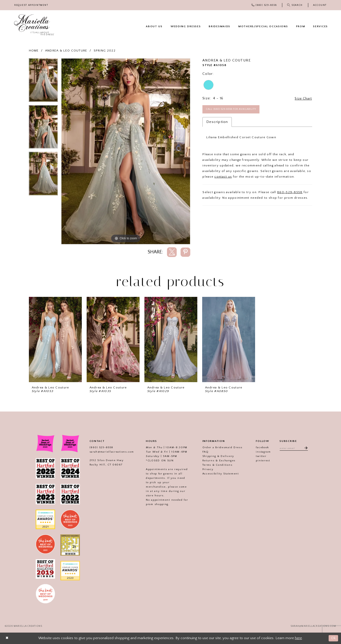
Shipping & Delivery (217, 456)
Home (34, 51)
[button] (320, 5)
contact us (223, 178)
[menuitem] (31, 5)
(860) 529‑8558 (100, 447)
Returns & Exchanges (217, 461)
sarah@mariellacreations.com (110, 452)
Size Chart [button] (302, 99)
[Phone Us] (264, 5)
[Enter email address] (294, 448)
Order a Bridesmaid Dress (221, 447)
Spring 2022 (105, 51)
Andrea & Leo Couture (66, 51)
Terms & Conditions (216, 465)
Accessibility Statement (219, 474)
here (298, 638)
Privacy (207, 469)
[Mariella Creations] (34, 25)
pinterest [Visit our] (262, 461)
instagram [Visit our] (262, 452)
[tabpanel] (43, 82)
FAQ (204, 452)
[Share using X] (172, 252)
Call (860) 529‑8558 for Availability (235, 110)
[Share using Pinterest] (185, 252)
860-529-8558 (290, 193)
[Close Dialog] (7, 638)
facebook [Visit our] (261, 447)
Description (217, 123)
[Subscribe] (306, 448)
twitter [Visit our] (260, 456)
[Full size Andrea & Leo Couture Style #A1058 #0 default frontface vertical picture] (126, 151)
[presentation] (55, 339)
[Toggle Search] (295, 5)
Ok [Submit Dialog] (333, 638)
